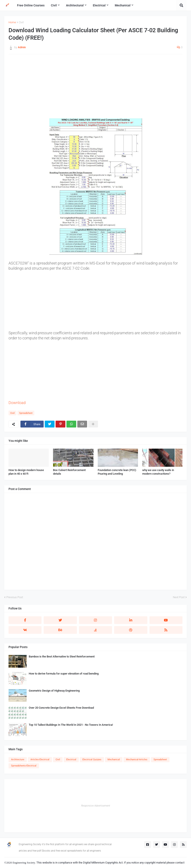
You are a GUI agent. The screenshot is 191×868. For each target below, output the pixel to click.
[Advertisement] (95, 88)
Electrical (71, 760)
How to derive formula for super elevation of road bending (64, 674)
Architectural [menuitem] (75, 5)
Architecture (18, 760)
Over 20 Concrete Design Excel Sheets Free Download (61, 708)
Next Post (179, 597)
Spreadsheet (26, 413)
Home (12, 22)
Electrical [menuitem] (99, 5)
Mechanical (114, 760)
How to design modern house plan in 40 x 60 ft (26, 472)
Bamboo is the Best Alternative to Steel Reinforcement (62, 656)
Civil (21, 22)
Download (17, 403)
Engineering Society (24, 863)
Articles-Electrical (40, 760)
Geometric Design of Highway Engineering (54, 691)
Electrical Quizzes (92, 760)
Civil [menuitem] (54, 5)
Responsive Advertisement (96, 806)
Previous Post (15, 597)
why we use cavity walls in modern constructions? (158, 472)
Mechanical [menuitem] (123, 5)
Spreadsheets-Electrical (24, 766)
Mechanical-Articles (137, 760)
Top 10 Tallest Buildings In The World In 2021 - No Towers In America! (71, 725)
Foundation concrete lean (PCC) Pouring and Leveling (117, 472)
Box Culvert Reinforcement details (69, 472)
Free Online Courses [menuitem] (31, 5)
